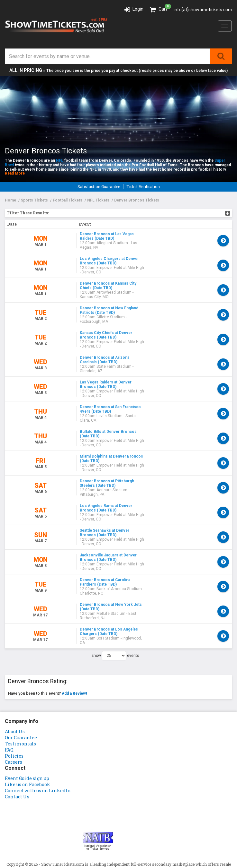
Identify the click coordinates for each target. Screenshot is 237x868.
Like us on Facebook (27, 741)
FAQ (9, 706)
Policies (14, 712)
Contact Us (17, 753)
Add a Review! (74, 650)
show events (115, 612)
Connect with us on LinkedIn (38, 747)
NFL (60, 160)
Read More (15, 173)
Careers (14, 718)
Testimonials (20, 700)
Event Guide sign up (27, 735)
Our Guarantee (21, 694)
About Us (15, 688)
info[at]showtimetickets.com (203, 10)
